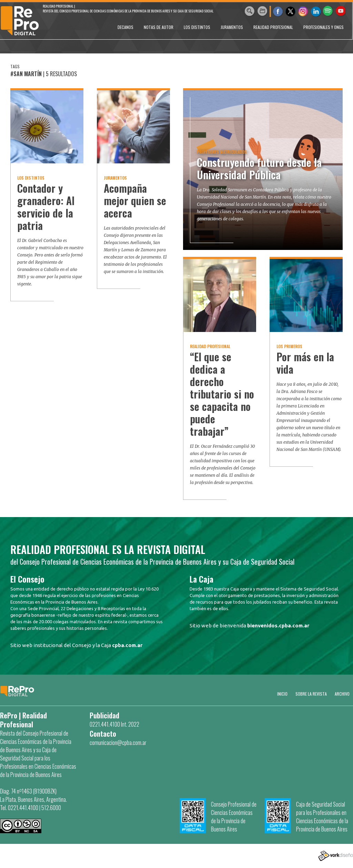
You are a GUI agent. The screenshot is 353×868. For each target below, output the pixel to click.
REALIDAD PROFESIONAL (273, 27)
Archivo (342, 694)
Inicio (282, 694)
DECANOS (125, 27)
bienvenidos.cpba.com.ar (278, 625)
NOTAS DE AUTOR (159, 27)
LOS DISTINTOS (197, 27)
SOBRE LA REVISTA (311, 694)
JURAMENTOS (232, 27)
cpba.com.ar (127, 645)
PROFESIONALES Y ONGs (324, 27)
